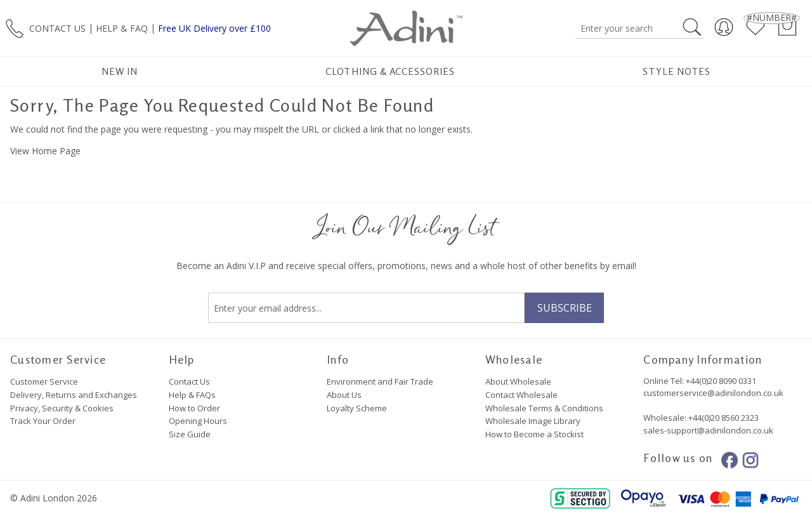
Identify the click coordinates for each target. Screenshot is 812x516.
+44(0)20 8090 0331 (721, 381)
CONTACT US (57, 28)
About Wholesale (518, 381)
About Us (344, 395)
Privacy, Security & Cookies (62, 408)
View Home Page (45, 151)
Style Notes (677, 71)
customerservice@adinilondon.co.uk (713, 393)
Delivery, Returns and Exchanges (74, 395)
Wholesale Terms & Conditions (544, 408)
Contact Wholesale (521, 395)
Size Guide (190, 434)
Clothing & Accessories (390, 71)
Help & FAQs (192, 395)
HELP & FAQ (122, 28)
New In (120, 71)
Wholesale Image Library (533, 421)
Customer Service (44, 381)
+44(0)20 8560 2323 (723, 418)
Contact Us (189, 381)
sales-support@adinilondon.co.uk (708, 430)
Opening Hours (198, 421)
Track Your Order (43, 421)
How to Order (194, 408)
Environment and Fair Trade (380, 381)
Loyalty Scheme (357, 408)
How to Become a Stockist (534, 434)
